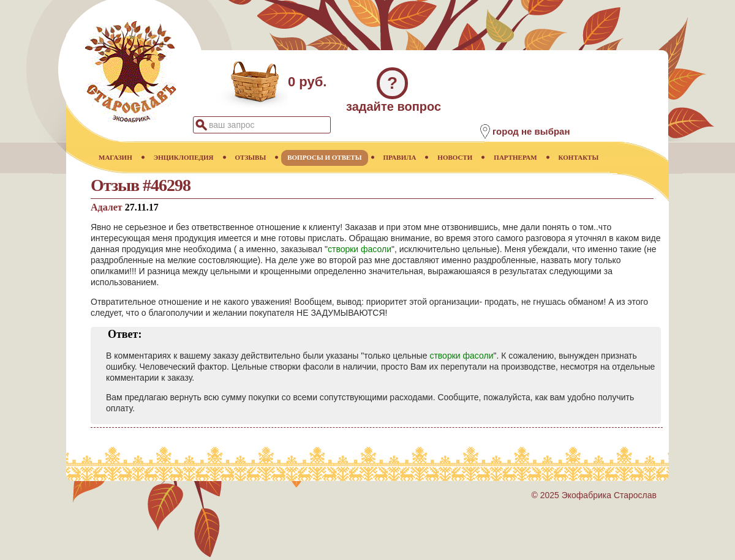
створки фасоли (360, 249)
